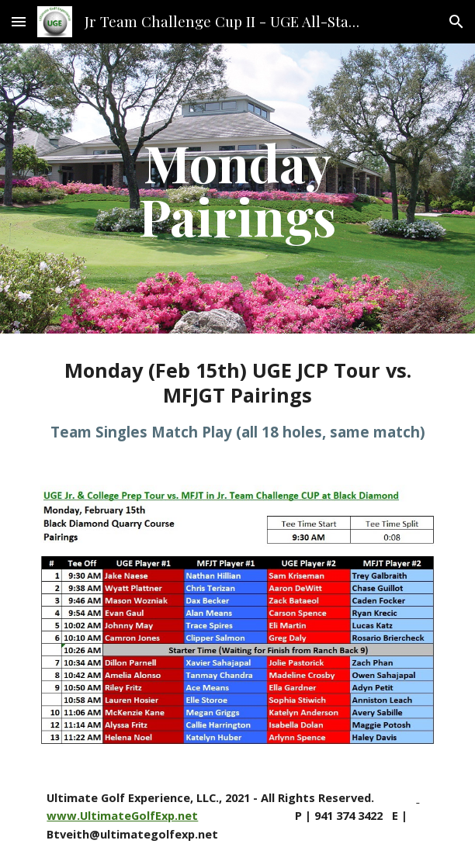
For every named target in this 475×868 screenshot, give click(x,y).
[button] (19, 21)
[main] (237, 188)
